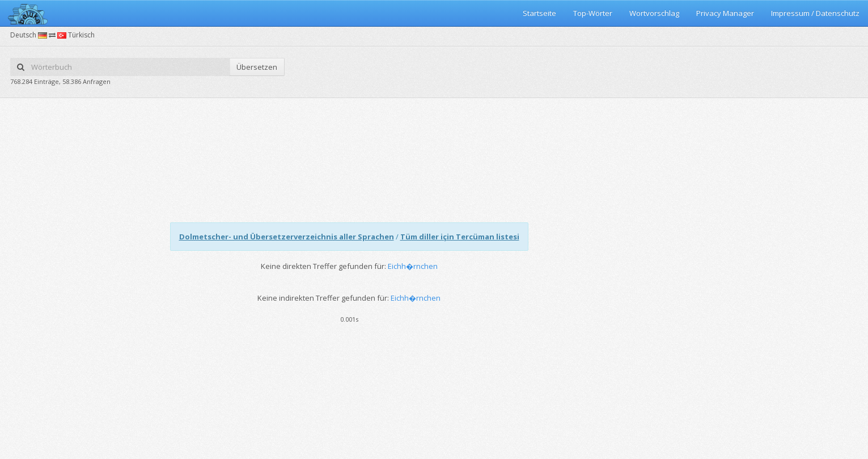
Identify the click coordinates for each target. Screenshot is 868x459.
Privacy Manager (725, 13)
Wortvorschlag (654, 13)
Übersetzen (257, 67)
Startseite (539, 13)
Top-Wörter (593, 13)
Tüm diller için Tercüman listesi (460, 237)
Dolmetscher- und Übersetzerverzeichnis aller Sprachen (287, 237)
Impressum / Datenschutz (815, 13)
